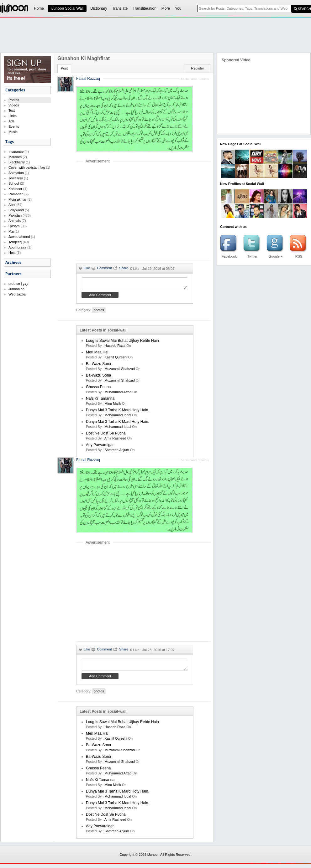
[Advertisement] (129, 212)
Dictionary (99, 8)
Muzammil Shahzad (120, 371)
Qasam (14, 226)
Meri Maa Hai (97, 354)
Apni (12, 205)
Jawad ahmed (19, 237)
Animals (15, 221)
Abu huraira (17, 247)
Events (14, 126)
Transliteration (145, 8)
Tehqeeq (15, 242)
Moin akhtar (17, 199)
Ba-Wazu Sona (98, 366)
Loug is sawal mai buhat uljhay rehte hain (122, 342)
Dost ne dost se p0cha (106, 435)
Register (198, 68)
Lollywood (16, 210)
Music (13, 132)
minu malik (113, 405)
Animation (16, 173)
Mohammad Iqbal (118, 417)
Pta (11, 231)
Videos (14, 105)
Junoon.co (16, 289)
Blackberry (17, 162)
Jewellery (16, 178)
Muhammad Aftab (118, 394)
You (178, 8)
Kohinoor (15, 189)
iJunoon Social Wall (67, 8)
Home (39, 8)
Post (64, 68)
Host (12, 253)
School (14, 183)
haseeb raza (115, 347)
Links (13, 116)
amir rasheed (115, 440)
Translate (120, 8)
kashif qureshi (116, 359)
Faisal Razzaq (88, 462)
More (166, 8)
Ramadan (16, 194)
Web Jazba (17, 294)
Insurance (16, 152)
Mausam (15, 157)
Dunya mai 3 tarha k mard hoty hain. (118, 412)
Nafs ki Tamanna (100, 400)
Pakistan (15, 215)
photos (99, 312)
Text (12, 110)
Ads (11, 121)
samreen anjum (117, 452)
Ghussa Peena (98, 389)
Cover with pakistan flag (27, 167)
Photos (14, 100)
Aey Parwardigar (100, 447)
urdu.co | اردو (18, 284)
